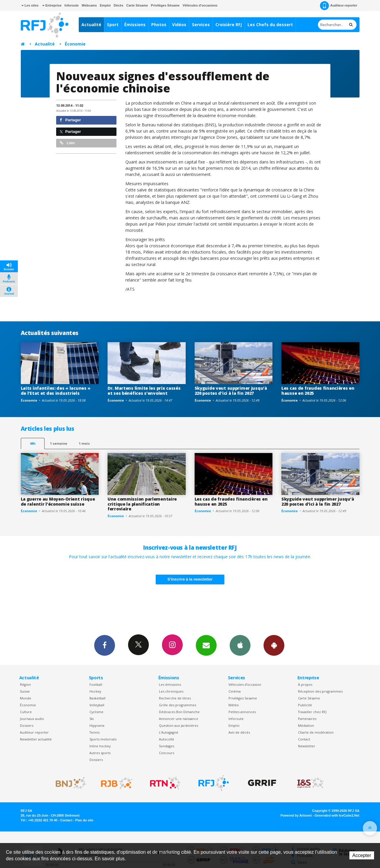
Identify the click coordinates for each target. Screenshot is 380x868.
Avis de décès (239, 732)
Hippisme (97, 725)
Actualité (91, 25)
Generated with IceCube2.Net (337, 815)
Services (201, 25)
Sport (113, 25)
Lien (67, 143)
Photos (159, 25)
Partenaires (307, 719)
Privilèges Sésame (165, 5)
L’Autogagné (169, 732)
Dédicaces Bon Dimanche (179, 712)
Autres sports (100, 753)
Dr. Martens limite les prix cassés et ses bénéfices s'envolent (144, 391)
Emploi (105, 5)
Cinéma (235, 691)
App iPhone (240, 645)
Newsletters (206, 645)
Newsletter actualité (36, 739)
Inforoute (72, 5)
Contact (304, 739)
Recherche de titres (175, 698)
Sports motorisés (103, 739)
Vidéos (179, 25)
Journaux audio (32, 719)
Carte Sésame (137, 5)
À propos (305, 684)
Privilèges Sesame (243, 698)
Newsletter (307, 746)
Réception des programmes (320, 691)
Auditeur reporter (34, 732)
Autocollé (167, 739)
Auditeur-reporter (339, 6)
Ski (92, 719)
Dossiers (27, 725)
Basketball (97, 698)
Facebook (105, 645)
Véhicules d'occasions (200, 5)
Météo (234, 705)
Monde (26, 698)
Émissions (135, 25)
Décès (119, 5)
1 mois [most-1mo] (84, 443)
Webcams (89, 5)
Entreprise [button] (52, 5)
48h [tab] (33, 443)
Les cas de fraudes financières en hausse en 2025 (318, 391)
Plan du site (84, 820)
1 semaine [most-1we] (59, 443)
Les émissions (170, 684)
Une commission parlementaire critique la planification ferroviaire (142, 504)
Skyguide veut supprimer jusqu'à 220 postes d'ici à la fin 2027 (231, 391)
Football (96, 684)
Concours (167, 753)
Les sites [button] (30, 5)
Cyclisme (96, 712)
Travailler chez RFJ (312, 712)
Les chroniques (171, 691)
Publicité (305, 705)
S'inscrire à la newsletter (190, 579)
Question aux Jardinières (179, 725)
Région (25, 684)
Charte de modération (316, 732)
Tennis (94, 732)
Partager (70, 120)
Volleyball (97, 705)
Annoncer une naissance (179, 719)
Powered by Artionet (296, 815)
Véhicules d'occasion (245, 684)
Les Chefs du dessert (270, 25)
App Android (274, 645)
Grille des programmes (178, 705)
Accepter (362, 855)
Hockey (95, 691)
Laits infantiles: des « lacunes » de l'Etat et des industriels (56, 391)
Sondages (167, 746)
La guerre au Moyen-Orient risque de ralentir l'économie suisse (58, 501)
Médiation (306, 725)
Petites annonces (242, 712)
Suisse (25, 691)
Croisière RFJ (229, 25)
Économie (75, 44)
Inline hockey (100, 746)
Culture (26, 712)
